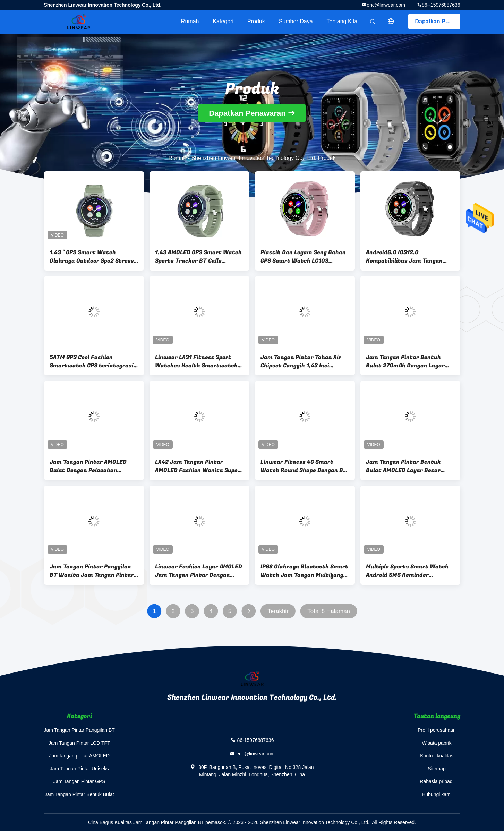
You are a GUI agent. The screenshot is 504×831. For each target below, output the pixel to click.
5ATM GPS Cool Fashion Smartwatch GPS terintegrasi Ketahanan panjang (92, 361)
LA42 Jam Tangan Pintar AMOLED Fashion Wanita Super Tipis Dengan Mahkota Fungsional (198, 466)
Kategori (223, 21)
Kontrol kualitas (437, 756)
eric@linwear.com (386, 5)
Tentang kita (342, 21)
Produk (256, 21)
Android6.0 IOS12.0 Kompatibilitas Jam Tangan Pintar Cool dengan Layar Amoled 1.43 (404, 257)
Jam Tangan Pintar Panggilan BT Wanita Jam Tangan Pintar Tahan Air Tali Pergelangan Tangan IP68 (92, 571)
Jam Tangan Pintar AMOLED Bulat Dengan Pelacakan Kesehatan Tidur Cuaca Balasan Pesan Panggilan (88, 466)
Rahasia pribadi (437, 781)
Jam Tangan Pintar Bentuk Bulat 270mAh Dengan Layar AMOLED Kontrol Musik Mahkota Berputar (405, 361)
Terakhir (278, 611)
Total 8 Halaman (329, 611)
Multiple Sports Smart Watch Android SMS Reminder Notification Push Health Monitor (407, 571)
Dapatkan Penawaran (438, 21)
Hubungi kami (437, 794)
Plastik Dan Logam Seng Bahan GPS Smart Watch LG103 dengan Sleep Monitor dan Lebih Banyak (304, 257)
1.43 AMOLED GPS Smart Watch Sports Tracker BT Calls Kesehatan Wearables (198, 257)
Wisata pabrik (437, 743)
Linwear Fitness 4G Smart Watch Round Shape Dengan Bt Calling (303, 466)
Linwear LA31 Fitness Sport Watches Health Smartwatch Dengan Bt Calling (196, 361)
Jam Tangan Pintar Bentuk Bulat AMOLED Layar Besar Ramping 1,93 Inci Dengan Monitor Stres (403, 466)
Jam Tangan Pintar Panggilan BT (79, 730)
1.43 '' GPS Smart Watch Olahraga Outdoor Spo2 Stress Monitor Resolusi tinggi (92, 257)
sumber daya (296, 21)
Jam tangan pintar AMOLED (79, 756)
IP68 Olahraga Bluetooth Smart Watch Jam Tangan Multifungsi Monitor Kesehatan (304, 571)
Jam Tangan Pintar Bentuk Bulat (79, 794)
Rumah (190, 21)
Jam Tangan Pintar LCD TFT (79, 743)
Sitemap (437, 769)
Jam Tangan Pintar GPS (79, 781)
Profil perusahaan (437, 730)
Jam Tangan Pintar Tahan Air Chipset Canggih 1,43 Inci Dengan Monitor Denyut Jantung (301, 361)
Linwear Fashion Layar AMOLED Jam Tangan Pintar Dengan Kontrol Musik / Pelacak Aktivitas (199, 571)
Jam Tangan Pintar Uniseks (79, 769)
